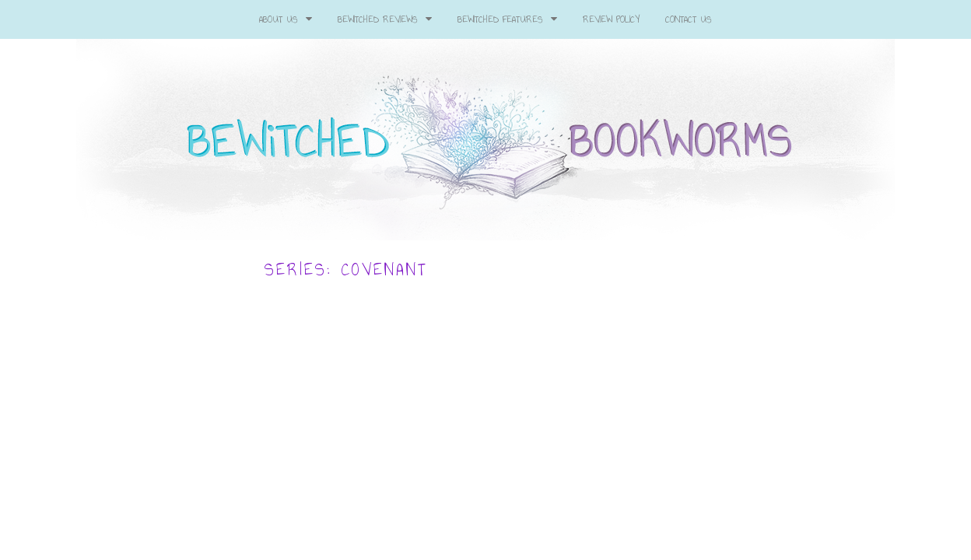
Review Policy (611, 19)
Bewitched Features (507, 19)
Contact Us (689, 19)
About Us (286, 19)
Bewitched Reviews (385, 19)
